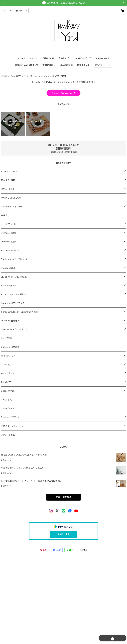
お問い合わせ (49, 65)
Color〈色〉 (6, 365)
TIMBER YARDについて (26, 65)
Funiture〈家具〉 (9, 233)
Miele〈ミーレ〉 (8, 356)
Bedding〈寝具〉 (9, 268)
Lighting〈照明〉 (9, 242)
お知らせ (33, 58)
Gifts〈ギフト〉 (7, 382)
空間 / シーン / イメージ (12, 426)
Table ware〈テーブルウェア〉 (15, 259)
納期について (83, 65)
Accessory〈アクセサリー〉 (14, 294)
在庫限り (5, 215)
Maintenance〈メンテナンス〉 (15, 329)
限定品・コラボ (8, 189)
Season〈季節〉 (8, 391)
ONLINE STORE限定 (11, 198)
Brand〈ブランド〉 (19, 76)
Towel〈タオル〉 (8, 408)
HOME (21, 58)
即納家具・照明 (8, 180)
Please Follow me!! (63, 93)
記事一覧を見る (63, 497)
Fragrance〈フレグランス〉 (13, 303)
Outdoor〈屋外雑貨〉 (11, 321)
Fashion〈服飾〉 (8, 286)
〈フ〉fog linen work (39, 76)
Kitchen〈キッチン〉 (10, 250)
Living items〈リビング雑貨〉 (14, 277)
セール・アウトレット (10, 224)
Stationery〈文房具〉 (11, 347)
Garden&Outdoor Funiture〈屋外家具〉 (20, 312)
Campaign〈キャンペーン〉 (13, 207)
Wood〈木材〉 (7, 373)
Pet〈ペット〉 (7, 400)
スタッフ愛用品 (8, 435)
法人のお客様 (66, 65)
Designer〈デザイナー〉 (12, 417)
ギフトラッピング (83, 58)
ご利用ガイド (48, 58)
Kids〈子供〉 (7, 338)
